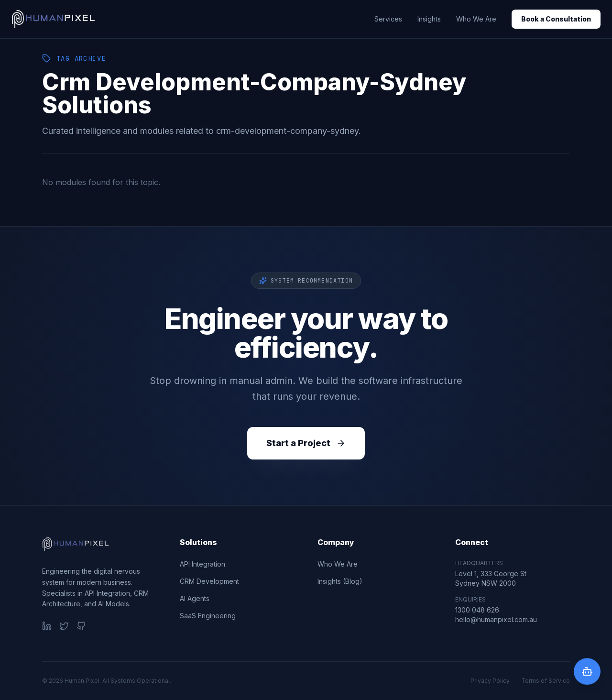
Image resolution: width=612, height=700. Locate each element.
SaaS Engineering (208, 616)
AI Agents (195, 598)
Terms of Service (546, 681)
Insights (429, 19)
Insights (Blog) (340, 581)
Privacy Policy (490, 681)
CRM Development (209, 581)
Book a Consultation (556, 19)
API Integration (202, 564)
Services (388, 19)
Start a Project (306, 443)
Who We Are (476, 19)
